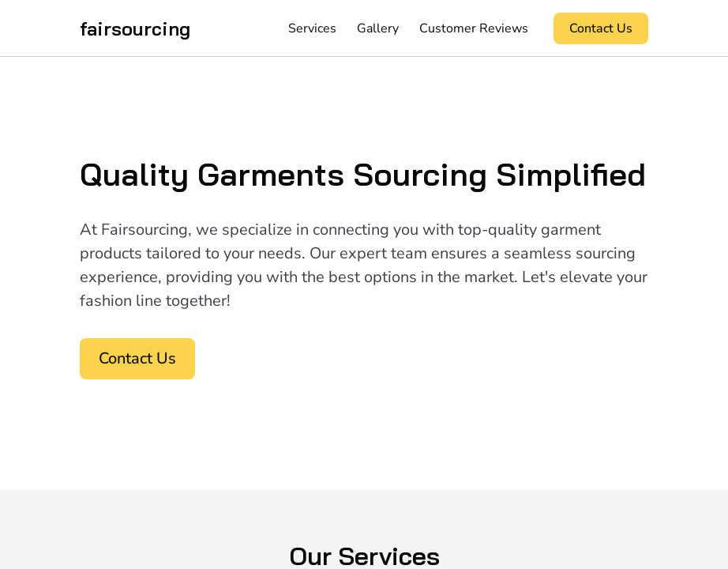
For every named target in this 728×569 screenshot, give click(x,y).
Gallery (378, 28)
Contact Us (601, 28)
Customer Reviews (474, 28)
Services (312, 28)
